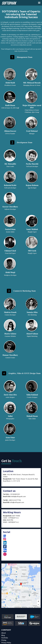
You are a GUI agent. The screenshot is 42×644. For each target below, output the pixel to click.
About (4, 633)
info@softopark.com (14, 502)
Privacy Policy (6, 643)
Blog (3, 635)
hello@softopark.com (14, 496)
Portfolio (5, 638)
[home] (8, 4)
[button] (39, 3)
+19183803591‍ (12, 494)
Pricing (4, 640)
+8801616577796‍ (12, 500)
